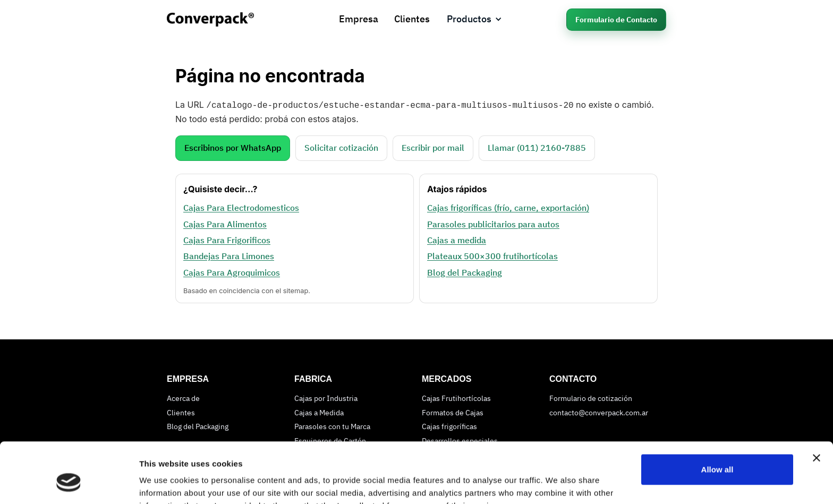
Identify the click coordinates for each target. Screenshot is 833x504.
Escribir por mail (433, 147)
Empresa (359, 19)
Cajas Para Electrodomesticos (241, 207)
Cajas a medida (457, 239)
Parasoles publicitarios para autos (493, 223)
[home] (221, 19)
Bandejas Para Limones (229, 255)
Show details (164, 483)
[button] (474, 19)
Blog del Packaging (465, 271)
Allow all (717, 418)
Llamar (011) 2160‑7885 (537, 147)
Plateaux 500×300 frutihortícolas (492, 255)
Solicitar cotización (341, 147)
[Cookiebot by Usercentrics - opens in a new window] (69, 483)
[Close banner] (817, 406)
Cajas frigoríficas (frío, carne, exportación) (508, 207)
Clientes (412, 19)
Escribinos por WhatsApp (233, 147)
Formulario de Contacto (616, 20)
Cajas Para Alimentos (225, 223)
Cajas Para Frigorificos (227, 239)
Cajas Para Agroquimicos (232, 271)
